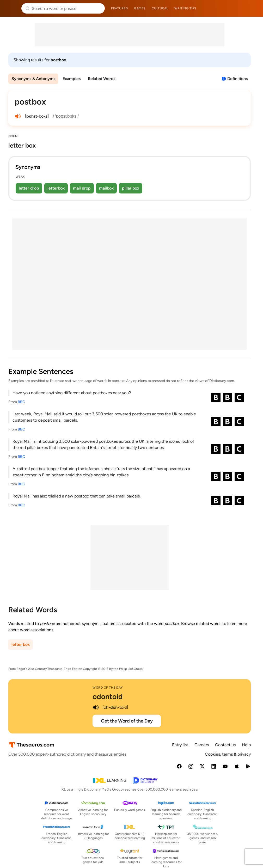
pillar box (131, 188)
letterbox (56, 188)
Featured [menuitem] (119, 8)
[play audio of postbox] (18, 116)
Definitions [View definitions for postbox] (237, 79)
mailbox (106, 188)
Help (246, 745)
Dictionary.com (252, 8)
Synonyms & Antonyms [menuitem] (33, 79)
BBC (21, 402)
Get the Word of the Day (127, 721)
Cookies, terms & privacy (228, 754)
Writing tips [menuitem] (185, 8)
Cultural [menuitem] (160, 8)
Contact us (225, 745)
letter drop (29, 188)
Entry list (180, 745)
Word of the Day (108, 688)
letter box (21, 644)
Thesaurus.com (12, 8)
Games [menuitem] (140, 8)
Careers (202, 745)
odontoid (108, 696)
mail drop (82, 188)
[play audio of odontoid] (96, 707)
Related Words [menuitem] (102, 79)
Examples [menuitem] (72, 79)
